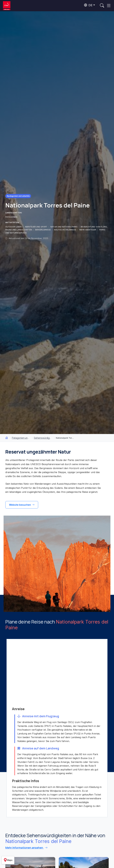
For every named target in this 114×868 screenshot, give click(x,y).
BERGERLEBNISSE (43, 230)
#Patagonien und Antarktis (18, 196)
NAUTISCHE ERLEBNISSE (65, 230)
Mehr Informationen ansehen (26, 848)
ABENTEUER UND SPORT (36, 227)
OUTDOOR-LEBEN (14, 227)
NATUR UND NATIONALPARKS (64, 227)
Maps (8, 860)
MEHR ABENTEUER (88, 230)
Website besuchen (22, 505)
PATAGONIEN (11, 217)
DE (88, 5)
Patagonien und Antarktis (21, 438)
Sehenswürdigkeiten (43, 438)
